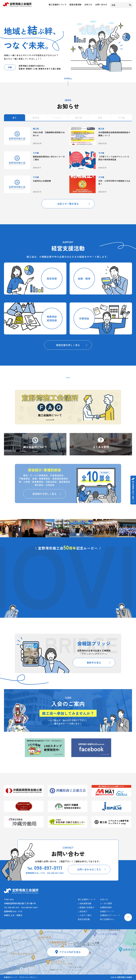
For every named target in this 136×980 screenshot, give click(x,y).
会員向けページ (10, 977)
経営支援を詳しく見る (68, 345)
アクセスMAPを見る (70, 952)
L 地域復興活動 (85, 903)
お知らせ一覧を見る (68, 204)
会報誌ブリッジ (107, 911)
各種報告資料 (106, 907)
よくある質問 (101, 447)
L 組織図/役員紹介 (86, 907)
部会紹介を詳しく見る (44, 494)
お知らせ (88, 4)
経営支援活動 (75, 4)
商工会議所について (58, 4)
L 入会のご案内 (85, 915)
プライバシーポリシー (28, 977)
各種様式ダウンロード (110, 915)
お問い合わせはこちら (89, 869)
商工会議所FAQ (107, 919)
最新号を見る (94, 662)
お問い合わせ (101, 4)
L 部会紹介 (83, 911)
